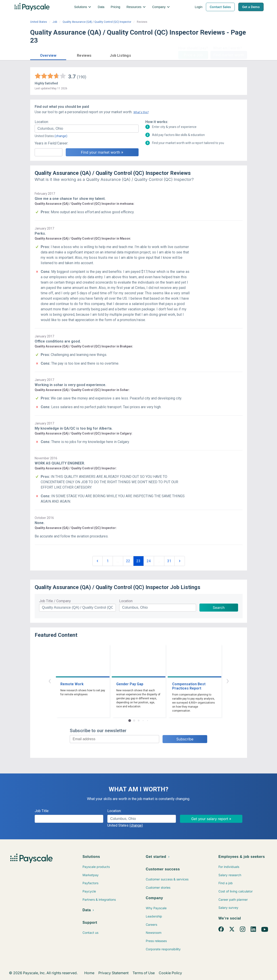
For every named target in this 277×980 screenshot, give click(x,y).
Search (219, 608)
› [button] (228, 680)
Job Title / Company (55, 601)
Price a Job (193, 55)
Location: (42, 122)
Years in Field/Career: (51, 143)
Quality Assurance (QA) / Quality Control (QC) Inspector (97, 22)
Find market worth (229, 55)
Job (55, 22)
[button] (48, 55)
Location (126, 601)
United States (39, 22)
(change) (61, 136)
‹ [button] (50, 680)
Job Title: (42, 811)
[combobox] (87, 129)
